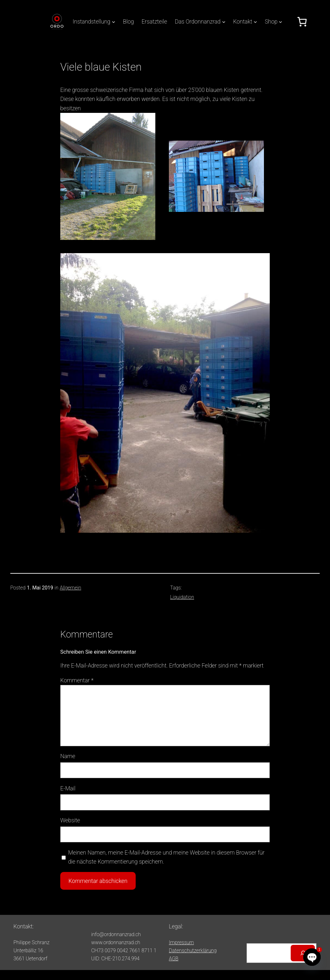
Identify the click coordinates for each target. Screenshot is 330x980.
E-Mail (68, 788)
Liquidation (182, 597)
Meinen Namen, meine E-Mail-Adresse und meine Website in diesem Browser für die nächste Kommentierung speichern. (166, 857)
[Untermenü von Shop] (281, 22)
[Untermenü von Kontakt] (255, 22)
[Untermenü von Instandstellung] (114, 22)
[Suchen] (303, 953)
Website (70, 820)
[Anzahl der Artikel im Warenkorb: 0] (302, 22)
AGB (174, 959)
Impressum (181, 943)
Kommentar (77, 680)
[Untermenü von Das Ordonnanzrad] (224, 22)
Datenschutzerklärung (193, 951)
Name (68, 756)
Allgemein (70, 588)
